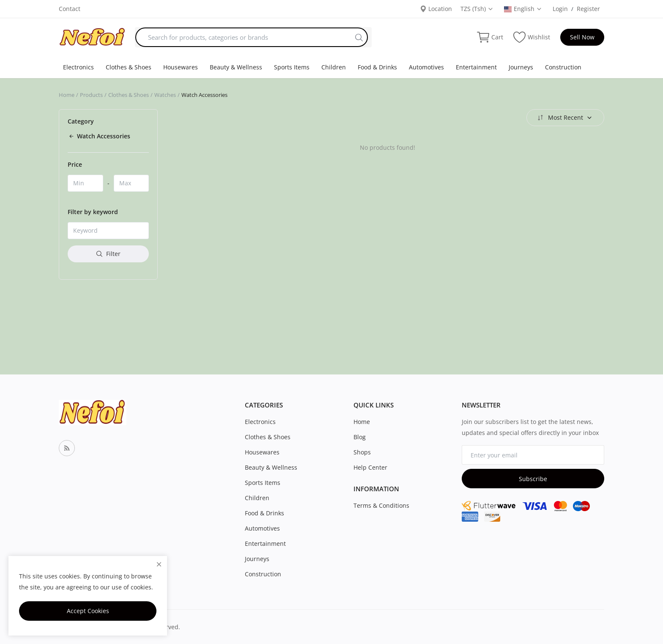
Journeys (521, 67)
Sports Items (292, 67)
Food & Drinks (377, 67)
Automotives (426, 67)
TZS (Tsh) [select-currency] (477, 9)
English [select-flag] (523, 9)
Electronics (78, 67)
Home (67, 95)
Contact (70, 9)
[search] (359, 37)
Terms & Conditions (381, 505)
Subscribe (533, 479)
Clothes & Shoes (129, 67)
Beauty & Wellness (236, 67)
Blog (360, 437)
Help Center (370, 467)
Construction (563, 67)
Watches (165, 95)
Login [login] (560, 9)
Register (588, 9)
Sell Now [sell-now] (582, 37)
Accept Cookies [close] (88, 611)
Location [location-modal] (436, 9)
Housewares (181, 67)
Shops (362, 452)
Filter (108, 254)
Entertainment (476, 67)
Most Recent (564, 118)
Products (91, 95)
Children (334, 67)
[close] (159, 564)
